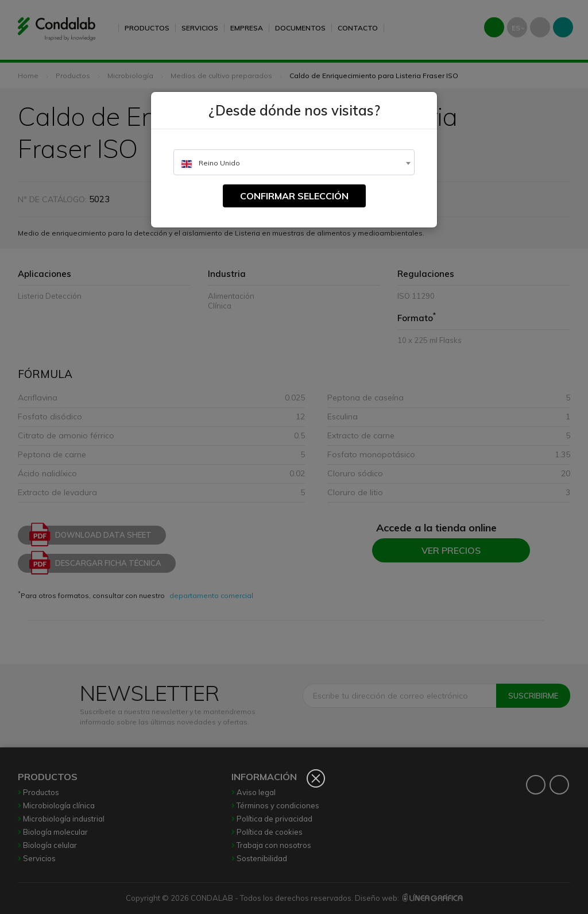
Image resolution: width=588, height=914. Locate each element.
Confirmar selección (294, 196)
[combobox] (294, 162)
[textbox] (294, 163)
